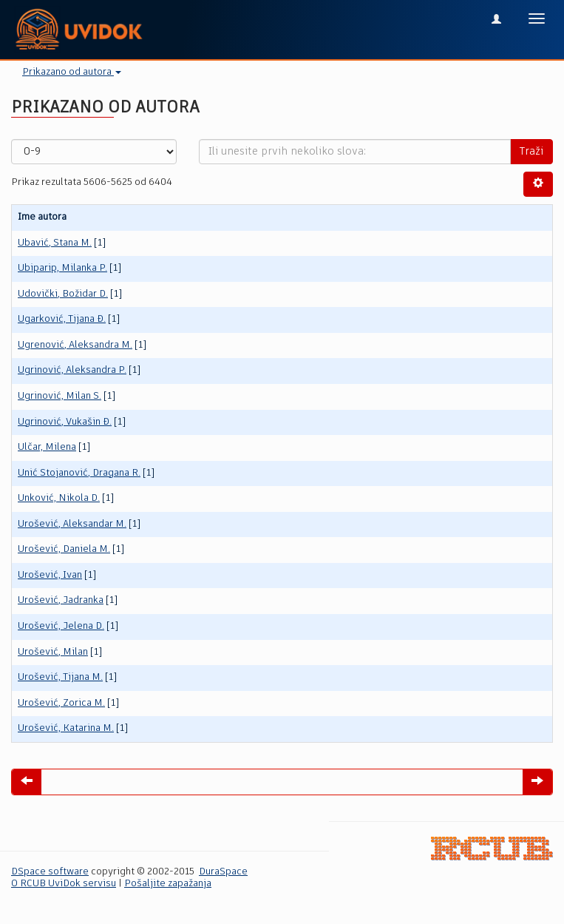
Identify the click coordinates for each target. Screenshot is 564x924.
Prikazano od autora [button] (72, 72)
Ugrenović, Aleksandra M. (75, 345)
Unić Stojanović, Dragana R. (79, 473)
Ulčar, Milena (47, 447)
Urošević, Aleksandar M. (72, 524)
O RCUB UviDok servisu (64, 884)
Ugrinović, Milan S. (60, 396)
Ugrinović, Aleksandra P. (72, 370)
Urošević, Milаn (53, 652)
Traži (531, 152)
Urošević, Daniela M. (64, 549)
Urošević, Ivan (50, 575)
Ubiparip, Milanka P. (62, 268)
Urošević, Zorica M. (61, 703)
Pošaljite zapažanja (168, 884)
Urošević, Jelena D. (61, 626)
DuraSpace (223, 872)
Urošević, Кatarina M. (66, 728)
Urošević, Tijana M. (60, 677)
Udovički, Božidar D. (63, 294)
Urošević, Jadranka (61, 600)
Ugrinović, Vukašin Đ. (65, 422)
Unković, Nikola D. (59, 498)
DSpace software (50, 872)
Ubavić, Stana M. (55, 243)
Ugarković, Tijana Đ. (62, 319)
